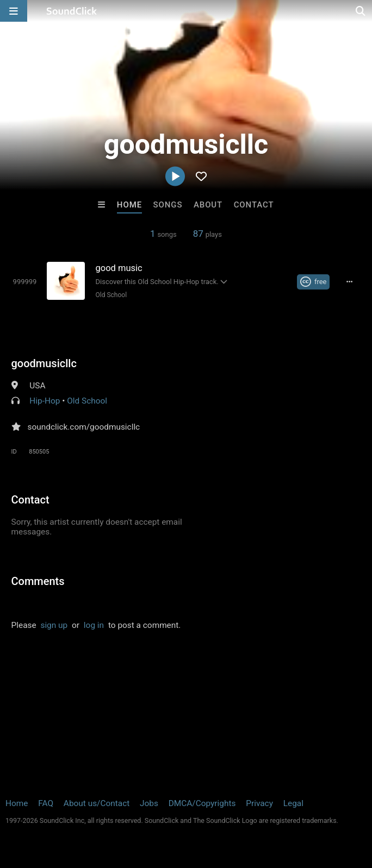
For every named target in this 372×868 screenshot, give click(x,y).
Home (129, 205)
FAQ (46, 803)
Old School (111, 295)
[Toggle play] (25, 282)
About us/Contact (97, 803)
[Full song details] (349, 282)
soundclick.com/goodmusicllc (84, 427)
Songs (168, 205)
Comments (38, 581)
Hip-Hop (45, 401)
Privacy (259, 803)
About (208, 205)
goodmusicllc (44, 363)
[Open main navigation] (14, 11)
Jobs (149, 803)
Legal (293, 803)
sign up (54, 625)
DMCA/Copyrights (202, 803)
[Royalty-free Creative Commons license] (314, 282)
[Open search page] (361, 11)
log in (94, 625)
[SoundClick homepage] (72, 11)
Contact (254, 205)
